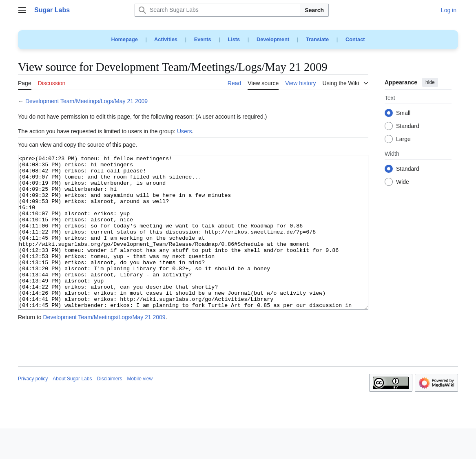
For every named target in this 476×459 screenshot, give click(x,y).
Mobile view (140, 409)
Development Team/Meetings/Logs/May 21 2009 (86, 101)
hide (430, 82)
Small (403, 113)
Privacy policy (33, 409)
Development (273, 39)
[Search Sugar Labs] (217, 10)
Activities (166, 39)
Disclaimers (109, 409)
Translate (317, 39)
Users (185, 131)
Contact (355, 39)
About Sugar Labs (72, 409)
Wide (403, 182)
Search (314, 10)
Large (403, 139)
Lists (234, 39)
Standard (408, 126)
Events (203, 39)
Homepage (124, 39)
